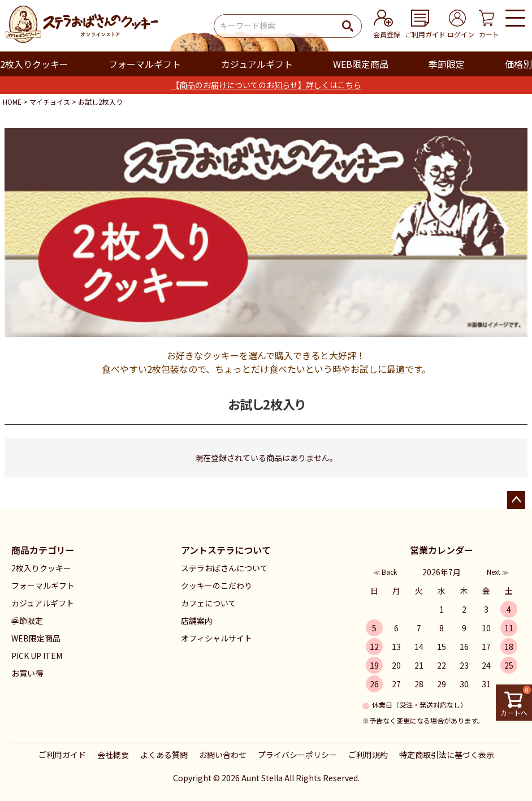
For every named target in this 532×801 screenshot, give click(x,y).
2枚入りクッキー (34, 64)
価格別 (518, 64)
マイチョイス (50, 102)
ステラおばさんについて (224, 568)
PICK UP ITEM (37, 656)
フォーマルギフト (145, 64)
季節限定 (447, 64)
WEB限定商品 (361, 64)
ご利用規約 (368, 755)
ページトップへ (516, 500)
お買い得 (27, 673)
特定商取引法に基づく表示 (447, 755)
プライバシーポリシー (297, 755)
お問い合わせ (223, 755)
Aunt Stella (262, 778)
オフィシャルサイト (217, 638)
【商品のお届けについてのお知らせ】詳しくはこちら (266, 85)
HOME (12, 102)
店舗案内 (197, 621)
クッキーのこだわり (217, 585)
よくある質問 (164, 755)
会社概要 (113, 755)
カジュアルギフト (257, 64)
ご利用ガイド (62, 755)
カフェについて (209, 603)
